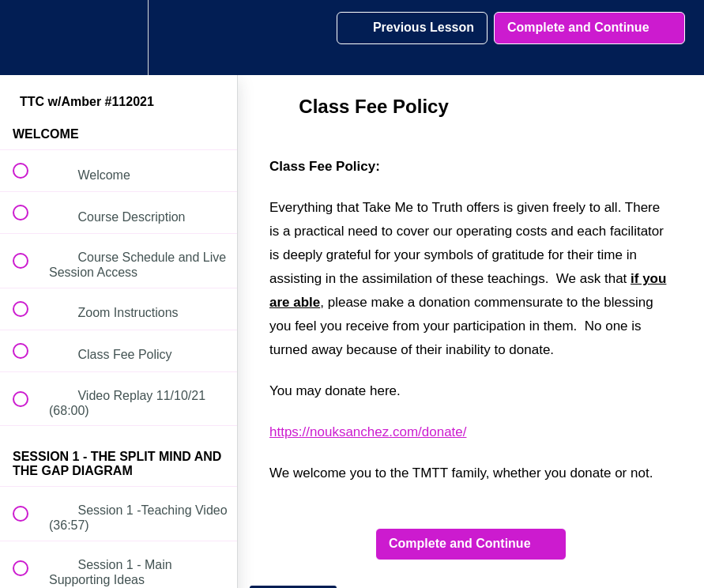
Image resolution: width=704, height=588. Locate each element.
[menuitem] (119, 38)
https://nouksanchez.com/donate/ (368, 432)
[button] (29, 38)
